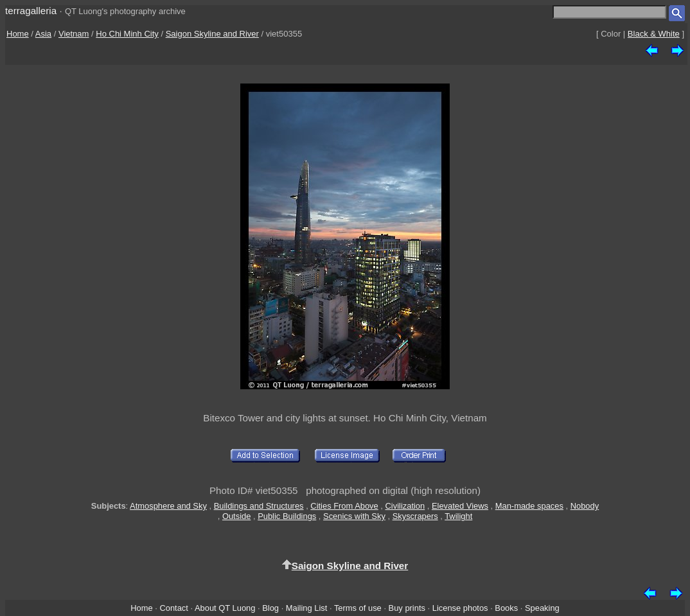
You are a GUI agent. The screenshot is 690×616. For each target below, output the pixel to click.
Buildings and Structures (259, 506)
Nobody (585, 506)
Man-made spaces (529, 506)
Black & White (654, 34)
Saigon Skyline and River (212, 34)
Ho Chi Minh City (127, 34)
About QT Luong (225, 608)
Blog (270, 608)
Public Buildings (287, 516)
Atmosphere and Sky (168, 506)
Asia (43, 34)
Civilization (405, 506)
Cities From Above (344, 506)
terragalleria (31, 11)
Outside (236, 516)
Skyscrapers (415, 516)
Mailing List (307, 608)
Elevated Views (460, 506)
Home (18, 34)
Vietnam (74, 34)
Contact (173, 608)
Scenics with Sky (354, 516)
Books (506, 608)
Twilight (458, 516)
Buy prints (407, 608)
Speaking (542, 608)
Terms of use (358, 608)
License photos (460, 608)
